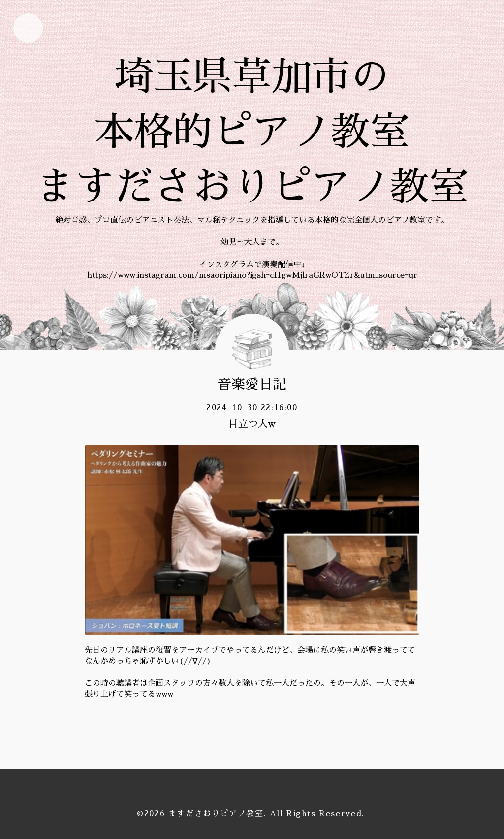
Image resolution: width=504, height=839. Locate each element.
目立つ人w (252, 424)
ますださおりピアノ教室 (216, 814)
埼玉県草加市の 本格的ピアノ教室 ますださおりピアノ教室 (252, 132)
